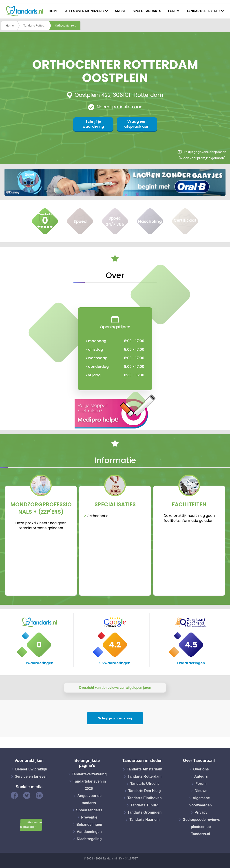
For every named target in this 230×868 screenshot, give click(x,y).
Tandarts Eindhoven (145, 798)
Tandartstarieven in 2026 (89, 785)
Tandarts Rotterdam (36, 26)
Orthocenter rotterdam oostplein (68, 26)
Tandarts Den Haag (145, 791)
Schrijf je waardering (93, 124)
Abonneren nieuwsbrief (31, 825)
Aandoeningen (89, 831)
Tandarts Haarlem (144, 820)
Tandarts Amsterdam (144, 769)
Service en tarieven (31, 776)
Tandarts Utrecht (145, 784)
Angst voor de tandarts (89, 799)
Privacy (201, 812)
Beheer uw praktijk (31, 769)
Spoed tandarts (147, 11)
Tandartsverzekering (89, 774)
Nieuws (201, 791)
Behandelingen (89, 824)
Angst (120, 11)
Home (54, 11)
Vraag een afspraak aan (137, 124)
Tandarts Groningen (145, 812)
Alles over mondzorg (84, 11)
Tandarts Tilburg (145, 805)
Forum (174, 11)
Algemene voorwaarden (201, 802)
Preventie (89, 817)
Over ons (201, 769)
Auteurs (201, 776)
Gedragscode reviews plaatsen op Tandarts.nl (201, 827)
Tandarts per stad (203, 11)
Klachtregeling (89, 839)
